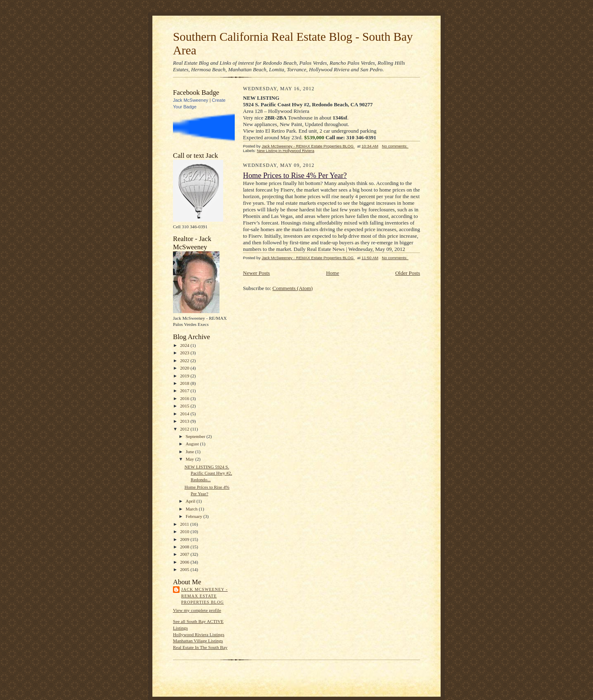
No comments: (395, 146)
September (196, 436)
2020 (185, 368)
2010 (185, 531)
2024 (185, 345)
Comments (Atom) (293, 288)
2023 (185, 353)
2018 (185, 383)
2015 (185, 406)
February (195, 516)
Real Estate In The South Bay (200, 647)
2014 (185, 414)
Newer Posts (256, 273)
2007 (185, 554)
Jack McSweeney (191, 100)
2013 (185, 421)
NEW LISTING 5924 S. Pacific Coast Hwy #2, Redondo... (208, 473)
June (190, 452)
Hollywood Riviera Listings (199, 634)
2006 (185, 562)
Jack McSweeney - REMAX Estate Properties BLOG (204, 596)
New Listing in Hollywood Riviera (286, 151)
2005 (185, 569)
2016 (185, 398)
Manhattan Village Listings (198, 641)
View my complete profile (197, 610)
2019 (185, 376)
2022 (185, 361)
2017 (185, 391)
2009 (185, 539)
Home (333, 273)
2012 (185, 429)
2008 (185, 547)
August (193, 444)
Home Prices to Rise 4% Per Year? (295, 176)
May (190, 459)
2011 (185, 524)
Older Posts (408, 273)
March (192, 509)
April (191, 501)
